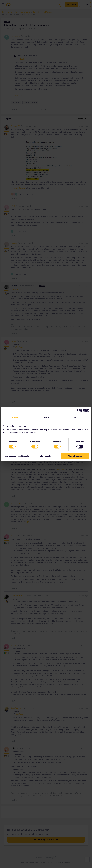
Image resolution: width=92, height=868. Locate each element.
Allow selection (46, 456)
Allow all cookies (75, 456)
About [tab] (76, 417)
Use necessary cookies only (17, 456)
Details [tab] (46, 417)
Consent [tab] (16, 417)
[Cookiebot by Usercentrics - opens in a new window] (79, 411)
